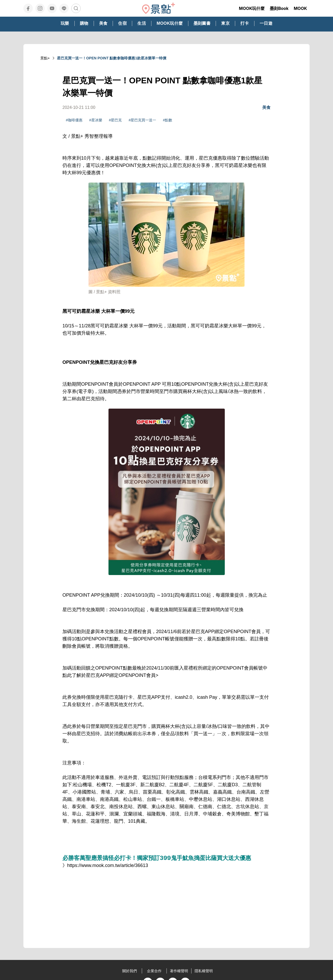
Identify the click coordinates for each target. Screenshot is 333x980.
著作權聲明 (179, 971)
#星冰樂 (96, 120)
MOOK (300, 8)
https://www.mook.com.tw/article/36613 (108, 865)
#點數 (168, 120)
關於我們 (130, 971)
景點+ (45, 58)
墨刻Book (279, 8)
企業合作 (154, 971)
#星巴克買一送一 (142, 120)
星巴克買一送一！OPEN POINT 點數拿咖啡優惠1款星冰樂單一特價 (112, 58)
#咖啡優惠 (74, 120)
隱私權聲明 (204, 971)
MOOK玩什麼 (252, 8)
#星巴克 (116, 120)
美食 (266, 107)
